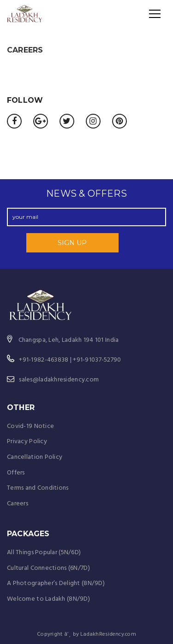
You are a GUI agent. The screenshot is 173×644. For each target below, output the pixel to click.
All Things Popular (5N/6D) (44, 553)
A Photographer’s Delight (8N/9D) (56, 583)
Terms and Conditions (38, 488)
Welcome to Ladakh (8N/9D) (48, 599)
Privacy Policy (27, 442)
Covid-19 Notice (30, 426)
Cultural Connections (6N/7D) (48, 568)
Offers (16, 473)
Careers (18, 504)
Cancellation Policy (35, 457)
